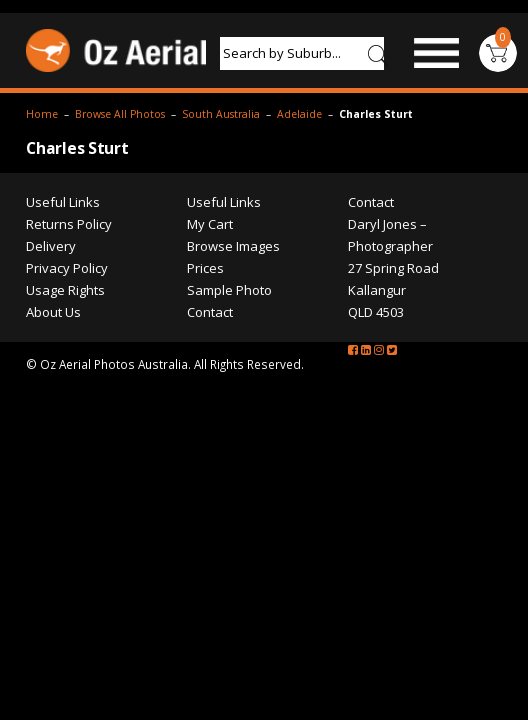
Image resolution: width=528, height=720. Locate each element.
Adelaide (299, 205)
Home (42, 205)
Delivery (51, 372)
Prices (289, 394)
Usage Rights (65, 416)
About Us (53, 438)
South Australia (221, 205)
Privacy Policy (67, 394)
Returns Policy (69, 350)
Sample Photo (313, 416)
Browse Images (317, 372)
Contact (294, 438)
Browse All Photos (120, 205)
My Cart (294, 350)
